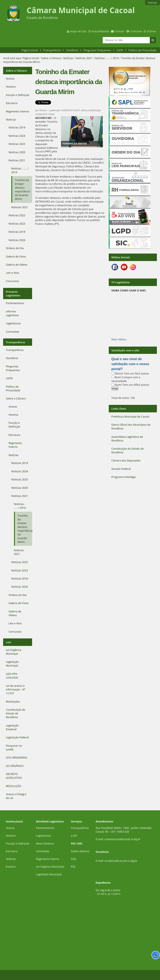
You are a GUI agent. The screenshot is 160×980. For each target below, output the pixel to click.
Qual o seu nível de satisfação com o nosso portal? (130, 364)
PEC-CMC (77, 843)
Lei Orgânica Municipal (50, 867)
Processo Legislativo (13, 294)
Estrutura (12, 851)
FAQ (74, 859)
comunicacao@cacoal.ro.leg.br (122, 839)
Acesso (10, 828)
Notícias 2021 (84, 58)
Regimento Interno (48, 859)
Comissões (43, 851)
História (11, 836)
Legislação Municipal (49, 874)
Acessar (152, 2)
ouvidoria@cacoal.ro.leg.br (121, 861)
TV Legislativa (121, 282)
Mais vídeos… (120, 339)
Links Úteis (119, 409)
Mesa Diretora (45, 843)
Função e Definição (18, 843)
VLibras (151, 31)
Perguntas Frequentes (97, 50)
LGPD (120, 50)
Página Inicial (30, 50)
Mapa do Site (78, 31)
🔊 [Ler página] (156, 955)
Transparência (52, 50)
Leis (8, 642)
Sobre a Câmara (51, 58)
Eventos (11, 867)
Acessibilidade (100, 31)
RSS (73, 867)
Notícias (68, 58)
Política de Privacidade (142, 50)
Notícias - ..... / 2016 (107, 58)
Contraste (136, 31)
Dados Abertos (80, 851)
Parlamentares (45, 828)
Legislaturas (43, 836)
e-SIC (74, 836)
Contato (120, 31)
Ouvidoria (72, 50)
